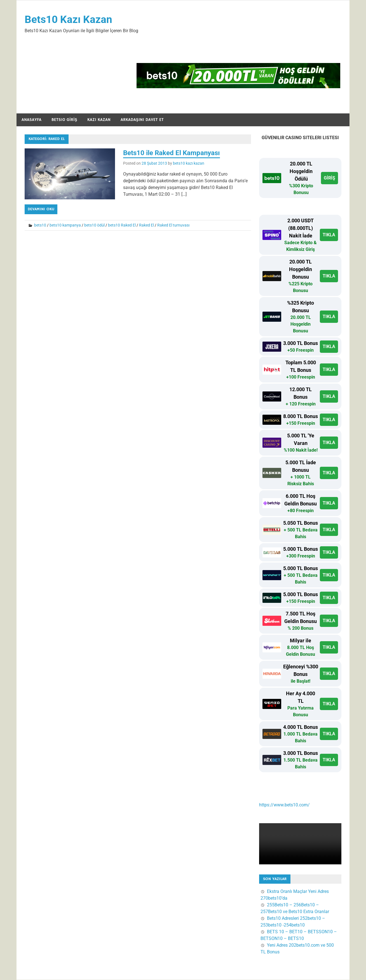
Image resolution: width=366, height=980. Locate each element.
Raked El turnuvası (173, 225)
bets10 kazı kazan (189, 164)
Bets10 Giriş (64, 120)
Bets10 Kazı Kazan (69, 20)
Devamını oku (41, 209)
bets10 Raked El (122, 225)
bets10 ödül (94, 225)
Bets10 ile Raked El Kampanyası (172, 153)
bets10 (40, 225)
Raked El (146, 225)
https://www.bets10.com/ (284, 805)
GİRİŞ (329, 178)
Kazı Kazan (99, 120)
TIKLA (329, 235)
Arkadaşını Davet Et (142, 120)
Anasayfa (31, 120)
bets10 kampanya (65, 225)
